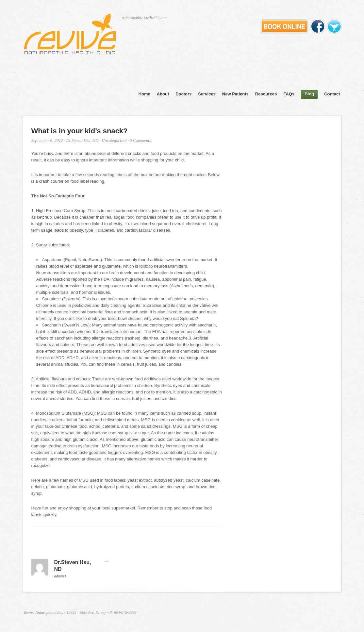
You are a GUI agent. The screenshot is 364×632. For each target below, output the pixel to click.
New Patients (235, 94)
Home (144, 94)
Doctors (183, 94)
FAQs (289, 94)
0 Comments (140, 140)
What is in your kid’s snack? (80, 131)
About (163, 94)
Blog (309, 94)
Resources (266, 94)
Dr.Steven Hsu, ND (82, 140)
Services (207, 94)
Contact (332, 94)
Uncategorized (114, 140)
